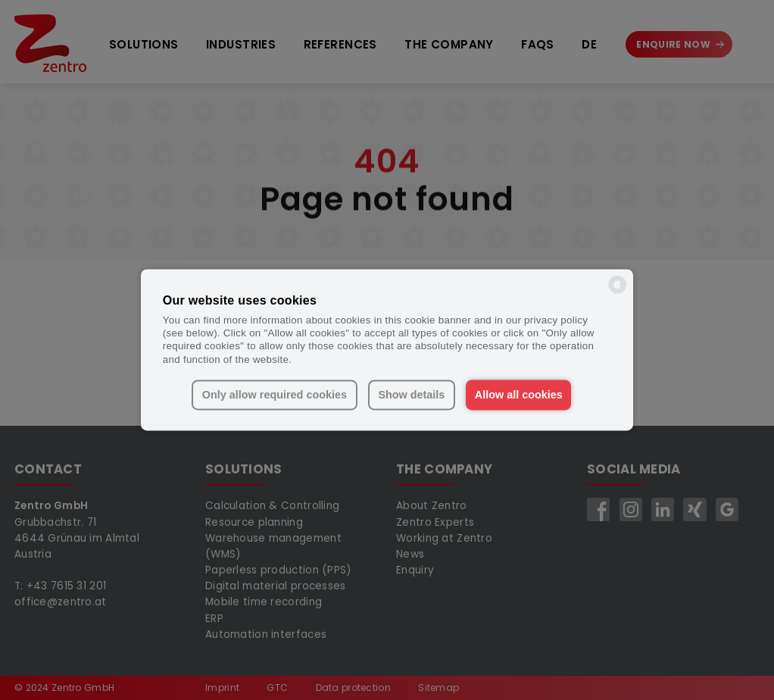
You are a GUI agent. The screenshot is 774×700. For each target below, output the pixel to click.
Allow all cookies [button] (519, 395)
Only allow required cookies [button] (275, 395)
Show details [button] (411, 395)
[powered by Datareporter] (618, 293)
